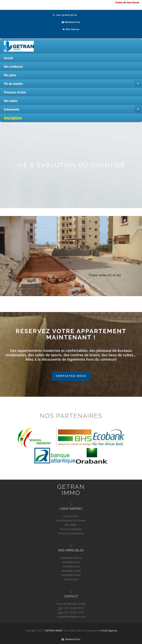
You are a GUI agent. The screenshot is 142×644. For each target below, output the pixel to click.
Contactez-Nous (71, 376)
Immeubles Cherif (71, 571)
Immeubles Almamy (71, 558)
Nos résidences (13, 66)
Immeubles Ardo (71, 566)
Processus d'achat (15, 92)
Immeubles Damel (71, 575)
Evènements (73, 109)
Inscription (13, 118)
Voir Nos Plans (71, 516)
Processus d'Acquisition (71, 533)
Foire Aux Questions (71, 529)
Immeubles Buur (71, 562)
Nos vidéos (11, 101)
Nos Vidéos (71, 525)
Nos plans (10, 75)
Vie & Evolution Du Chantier (71, 521)
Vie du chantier (73, 83)
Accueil (8, 58)
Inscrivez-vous (71, 579)
